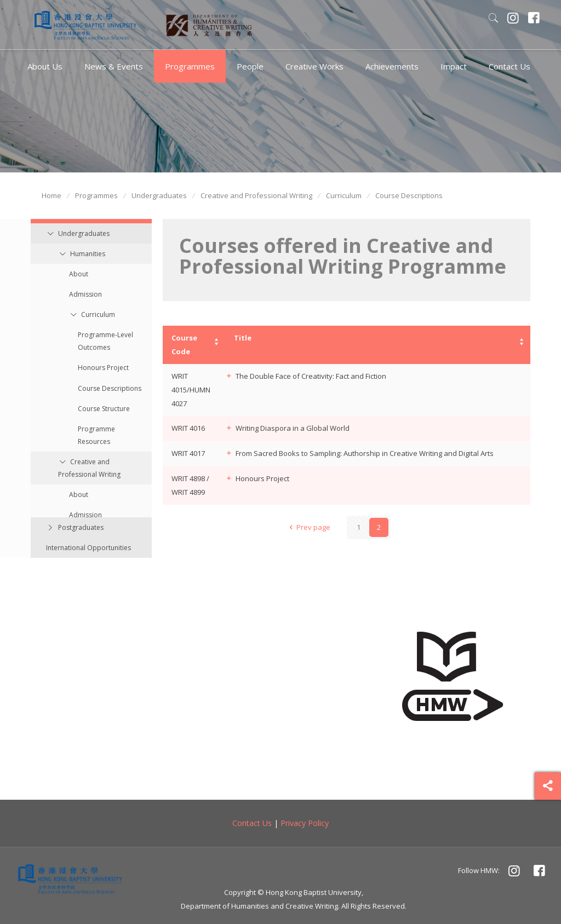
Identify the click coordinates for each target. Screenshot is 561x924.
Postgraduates (81, 527)
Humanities (88, 254)
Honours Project (103, 368)
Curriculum (344, 195)
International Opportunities (88, 548)
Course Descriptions (409, 195)
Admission (85, 294)
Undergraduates (159, 195)
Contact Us (252, 823)
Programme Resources (96, 435)
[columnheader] (194, 345)
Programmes (96, 195)
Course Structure (104, 409)
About (79, 274)
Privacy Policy (305, 823)
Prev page (308, 527)
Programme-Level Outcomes (105, 341)
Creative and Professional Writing (256, 195)
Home (51, 195)
